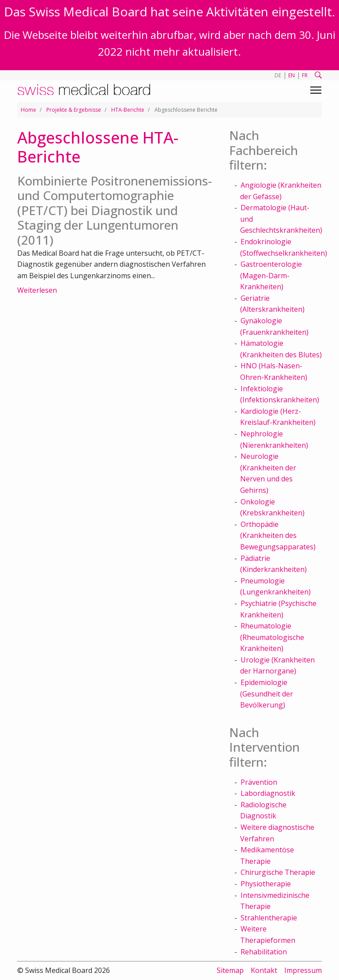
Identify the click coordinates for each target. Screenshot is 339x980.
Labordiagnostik (268, 793)
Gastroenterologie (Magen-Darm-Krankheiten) (271, 275)
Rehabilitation (264, 952)
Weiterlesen (37, 290)
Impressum (303, 970)
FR (305, 75)
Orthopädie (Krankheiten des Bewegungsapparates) (278, 535)
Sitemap (230, 970)
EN (292, 75)
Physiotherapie (266, 884)
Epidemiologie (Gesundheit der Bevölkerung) (267, 694)
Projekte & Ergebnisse (74, 110)
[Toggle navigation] (316, 90)
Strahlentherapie (269, 918)
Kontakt (264, 970)
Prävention (259, 782)
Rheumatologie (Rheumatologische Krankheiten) (272, 637)
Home (28, 110)
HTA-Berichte (128, 110)
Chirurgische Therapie (278, 872)
